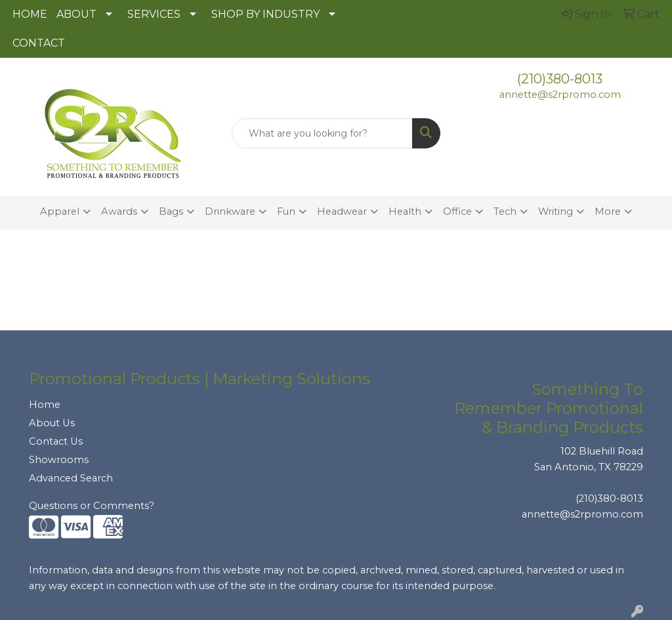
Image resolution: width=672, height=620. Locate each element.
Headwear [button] (342, 211)
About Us (52, 423)
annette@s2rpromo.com (560, 95)
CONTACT (39, 43)
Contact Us (56, 441)
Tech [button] (505, 211)
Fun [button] (286, 211)
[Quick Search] (322, 133)
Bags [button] (171, 211)
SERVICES (154, 14)
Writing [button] (556, 211)
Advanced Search (71, 478)
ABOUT (76, 14)
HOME (30, 14)
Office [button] (457, 211)
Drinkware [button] (230, 211)
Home (45, 405)
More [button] (608, 211)
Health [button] (405, 211)
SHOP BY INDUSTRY (265, 14)
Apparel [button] (60, 211)
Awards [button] (119, 211)
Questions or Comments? (92, 506)
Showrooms (59, 460)
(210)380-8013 (560, 79)
